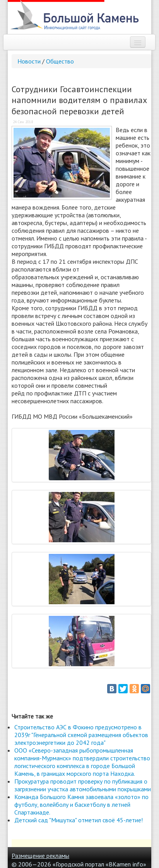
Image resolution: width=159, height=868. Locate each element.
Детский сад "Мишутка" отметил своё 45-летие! (79, 820)
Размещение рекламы (40, 856)
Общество (60, 61)
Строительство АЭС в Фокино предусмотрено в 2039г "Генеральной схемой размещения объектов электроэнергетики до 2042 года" (81, 735)
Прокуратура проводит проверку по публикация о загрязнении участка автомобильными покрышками (83, 785)
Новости (29, 61)
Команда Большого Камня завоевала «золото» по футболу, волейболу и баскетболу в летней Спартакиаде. (81, 804)
